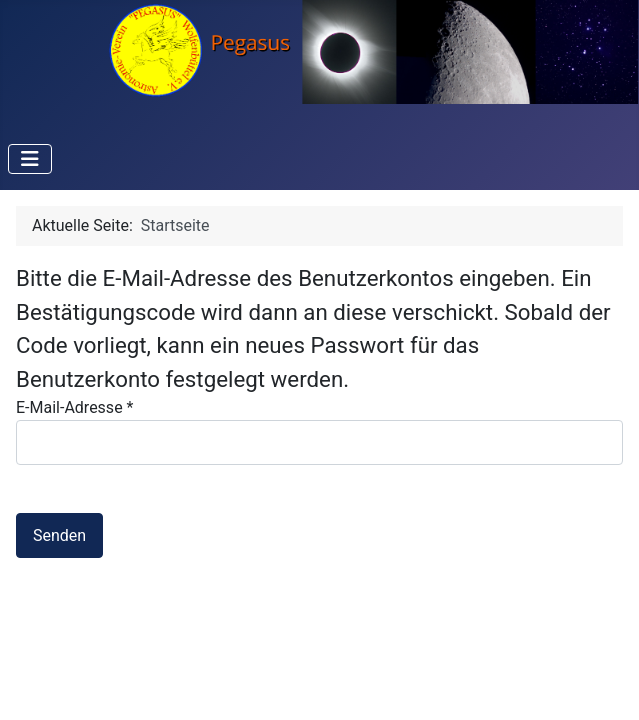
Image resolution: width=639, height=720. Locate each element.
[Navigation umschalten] (30, 159)
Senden (59, 535)
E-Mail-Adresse (74, 407)
